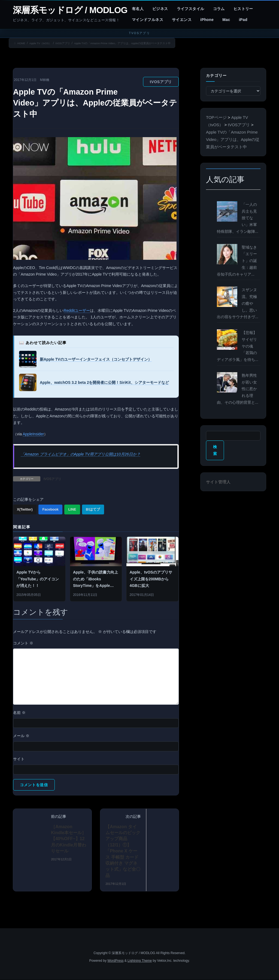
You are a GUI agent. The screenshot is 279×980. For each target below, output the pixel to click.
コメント (23, 643)
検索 (215, 450)
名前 (19, 713)
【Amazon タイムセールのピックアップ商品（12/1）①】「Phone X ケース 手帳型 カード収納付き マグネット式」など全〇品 (123, 851)
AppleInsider (33, 434)
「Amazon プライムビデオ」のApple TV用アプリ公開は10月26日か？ (81, 454)
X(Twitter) (25, 509)
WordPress (115, 961)
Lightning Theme (140, 961)
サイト (19, 759)
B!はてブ (93, 509)
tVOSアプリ (161, 82)
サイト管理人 (218, 482)
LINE (72, 509)
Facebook (50, 509)
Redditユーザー (77, 310)
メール (21, 736)
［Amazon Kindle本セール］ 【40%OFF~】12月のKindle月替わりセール (69, 839)
